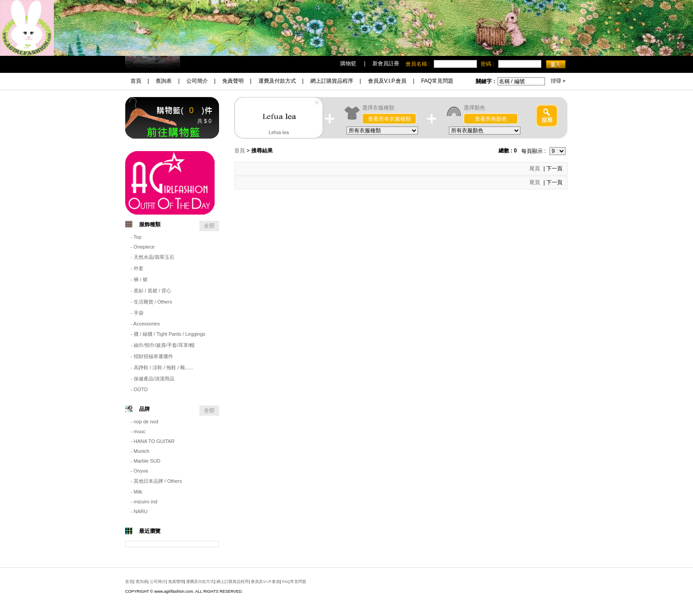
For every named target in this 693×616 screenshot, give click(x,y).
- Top (136, 237)
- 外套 (137, 268)
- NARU (139, 511)
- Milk (136, 492)
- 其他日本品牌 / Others (156, 481)
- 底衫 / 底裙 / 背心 (151, 291)
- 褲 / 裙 (139, 279)
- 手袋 (137, 313)
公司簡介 (197, 81)
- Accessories (145, 324)
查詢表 (164, 81)
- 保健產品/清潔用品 (152, 379)
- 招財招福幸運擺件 (152, 356)
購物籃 (348, 63)
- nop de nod (144, 422)
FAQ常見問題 (437, 81)
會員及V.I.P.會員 (387, 81)
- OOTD (139, 389)
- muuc (138, 431)
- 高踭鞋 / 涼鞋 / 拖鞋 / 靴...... (162, 367)
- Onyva (139, 471)
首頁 (136, 81)
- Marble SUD (146, 461)
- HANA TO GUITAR (152, 441)
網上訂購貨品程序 (332, 81)
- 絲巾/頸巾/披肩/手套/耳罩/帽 (163, 345)
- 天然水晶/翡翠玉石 (152, 257)
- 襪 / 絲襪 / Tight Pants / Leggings (168, 334)
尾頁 (535, 169)
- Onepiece (143, 247)
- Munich (140, 451)
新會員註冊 (386, 63)
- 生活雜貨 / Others (151, 302)
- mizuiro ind (144, 502)
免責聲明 (233, 81)
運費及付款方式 (277, 81)
